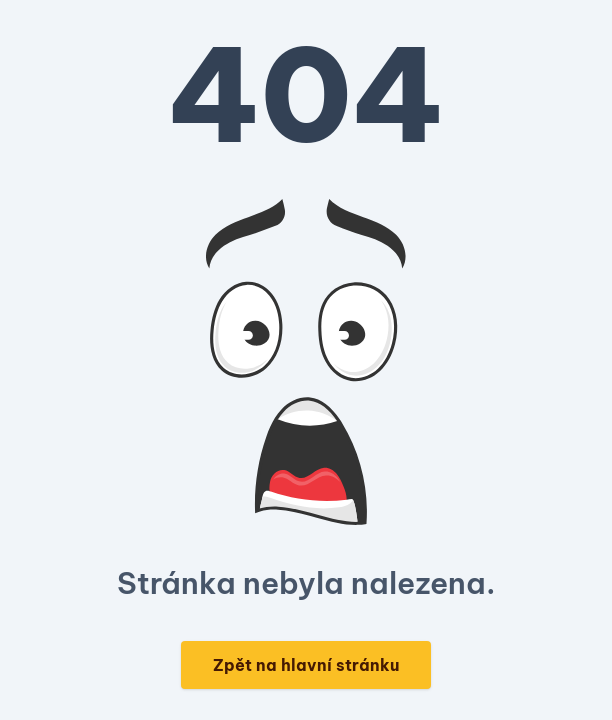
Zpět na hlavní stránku (306, 665)
